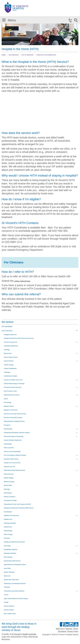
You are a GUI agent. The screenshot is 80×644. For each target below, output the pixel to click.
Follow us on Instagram (71, 624)
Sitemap (69, 629)
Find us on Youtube (76, 624)
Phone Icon (71, 20)
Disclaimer (62, 631)
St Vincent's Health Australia (24, 634)
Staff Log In (60, 629)
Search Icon (76, 20)
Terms (76, 629)
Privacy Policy (73, 631)
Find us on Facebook (62, 624)
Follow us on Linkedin (67, 624)
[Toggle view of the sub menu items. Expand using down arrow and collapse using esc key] (77, 342)
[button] (4, 20)
